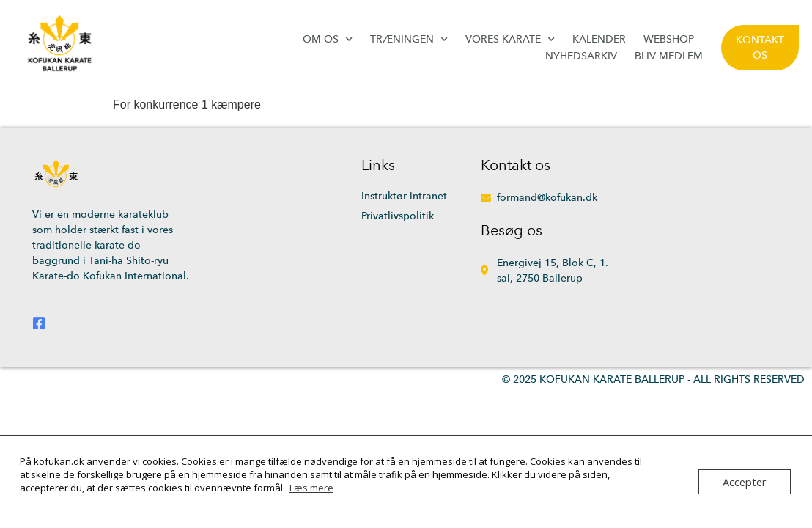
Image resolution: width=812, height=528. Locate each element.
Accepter (747, 482)
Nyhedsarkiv (581, 56)
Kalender (599, 39)
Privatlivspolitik (398, 216)
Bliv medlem (669, 56)
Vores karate (510, 39)
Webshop (669, 39)
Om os (328, 39)
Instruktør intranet (404, 196)
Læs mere (311, 488)
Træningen (409, 39)
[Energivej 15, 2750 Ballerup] (690, 247)
